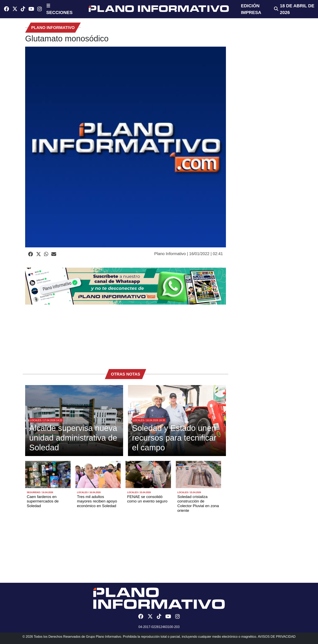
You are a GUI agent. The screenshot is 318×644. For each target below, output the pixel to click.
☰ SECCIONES (59, 9)
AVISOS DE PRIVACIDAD (277, 637)
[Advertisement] (126, 335)
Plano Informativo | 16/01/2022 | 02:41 (189, 254)
